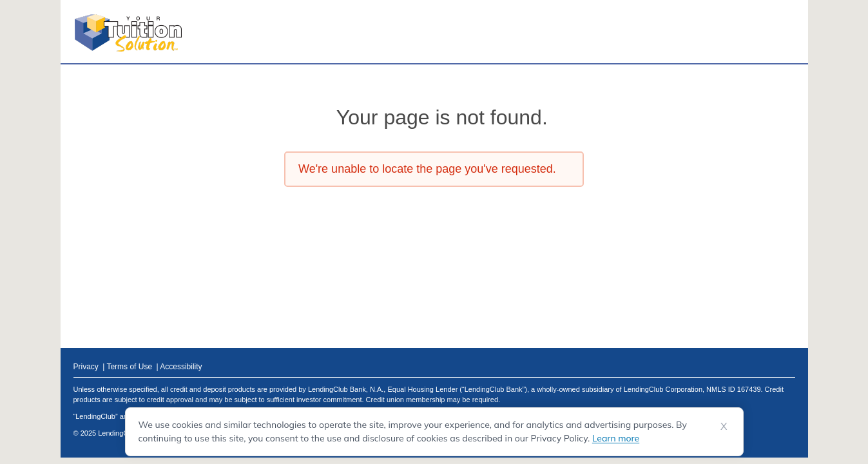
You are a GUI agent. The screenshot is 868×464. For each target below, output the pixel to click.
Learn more (616, 438)
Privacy (87, 367)
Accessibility (181, 367)
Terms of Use (130, 367)
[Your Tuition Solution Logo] (128, 33)
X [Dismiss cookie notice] (724, 426)
